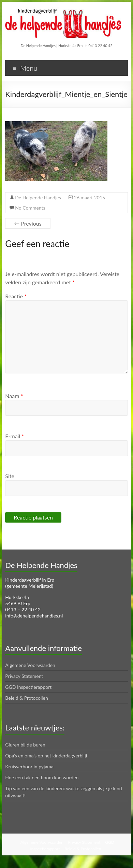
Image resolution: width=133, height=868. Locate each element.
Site (10, 476)
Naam (14, 396)
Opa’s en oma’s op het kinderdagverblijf (46, 756)
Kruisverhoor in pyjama (29, 766)
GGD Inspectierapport (28, 687)
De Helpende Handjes (38, 197)
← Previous (28, 223)
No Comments (30, 208)
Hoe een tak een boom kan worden (42, 777)
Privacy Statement (24, 676)
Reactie (16, 296)
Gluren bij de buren (25, 745)
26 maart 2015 (90, 197)
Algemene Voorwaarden (30, 665)
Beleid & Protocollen (27, 698)
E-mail (14, 436)
